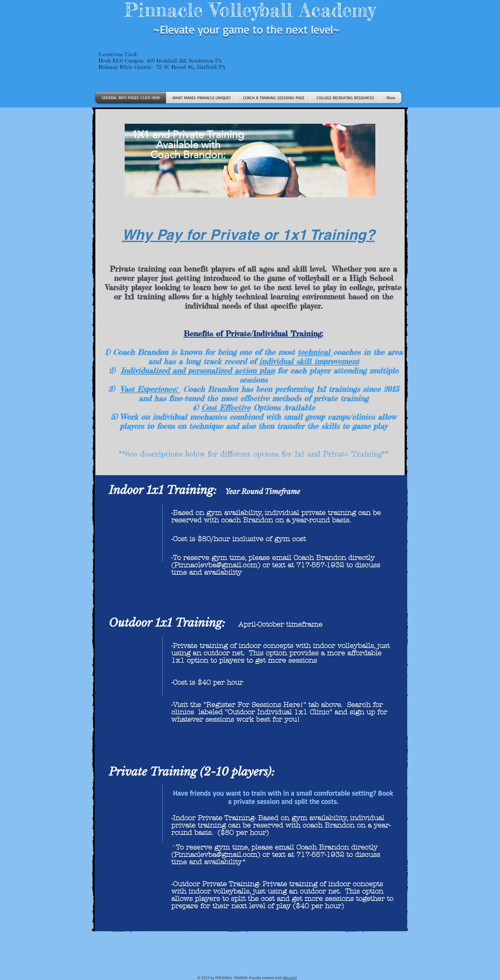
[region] (250, 198)
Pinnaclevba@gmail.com (216, 565)
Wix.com (290, 978)
